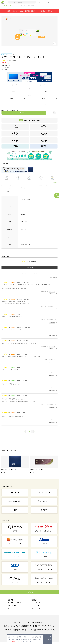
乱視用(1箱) (15, 146)
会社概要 (11, 600)
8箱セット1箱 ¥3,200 (44, 133)
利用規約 (35, 600)
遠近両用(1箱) (44, 146)
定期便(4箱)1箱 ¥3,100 (32, 120)
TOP (4, 6)
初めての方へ (37, 611)
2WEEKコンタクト (44, 492)
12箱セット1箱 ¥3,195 (44, 140)
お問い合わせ (13, 607)
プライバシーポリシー (17, 604)
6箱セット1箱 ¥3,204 (15, 133)
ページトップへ (30, 592)
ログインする (29, 267)
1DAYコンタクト (15, 492)
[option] (15, 464)
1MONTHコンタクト (15, 501)
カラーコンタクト (44, 501)
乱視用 (15, 510)
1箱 (15, 127)
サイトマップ (37, 604)
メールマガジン (38, 607)
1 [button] (28, 48)
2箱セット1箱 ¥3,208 (44, 127)
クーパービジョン (10, 6)
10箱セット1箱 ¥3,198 (15, 140)
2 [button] (31, 48)
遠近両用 (44, 510)
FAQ (9, 611)
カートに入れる (24, 113)
